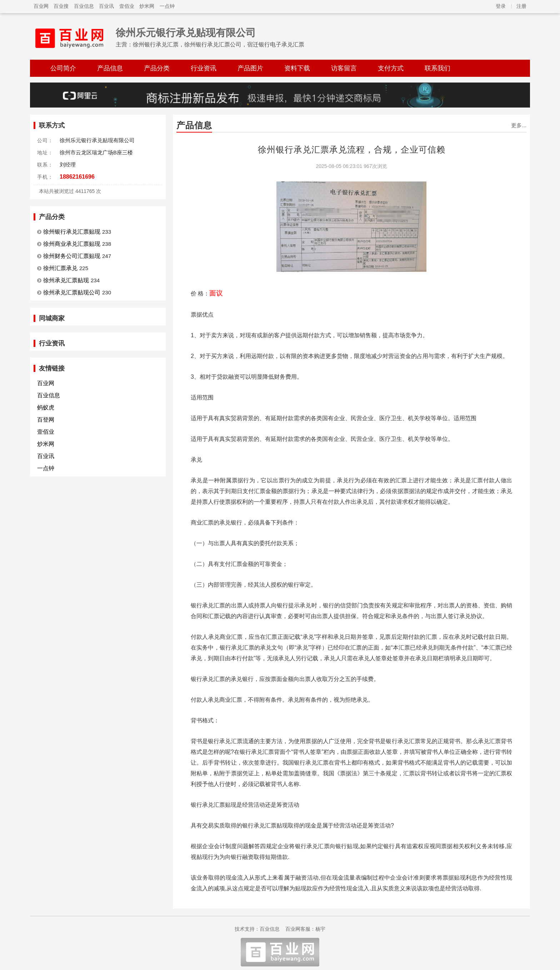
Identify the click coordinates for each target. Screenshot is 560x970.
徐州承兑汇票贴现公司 (72, 292)
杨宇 (320, 929)
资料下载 (297, 68)
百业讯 (106, 6)
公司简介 (63, 68)
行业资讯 (204, 68)
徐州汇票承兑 (60, 268)
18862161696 (77, 177)
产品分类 (157, 68)
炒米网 (147, 6)
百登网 (46, 420)
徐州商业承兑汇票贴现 (72, 244)
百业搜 (61, 6)
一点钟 (167, 6)
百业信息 (84, 6)
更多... (519, 125)
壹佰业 (127, 6)
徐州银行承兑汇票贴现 (72, 232)
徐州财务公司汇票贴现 (72, 256)
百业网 (41, 6)
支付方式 (391, 68)
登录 (501, 6)
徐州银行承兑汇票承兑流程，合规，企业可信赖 (352, 150)
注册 (521, 6)
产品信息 (110, 68)
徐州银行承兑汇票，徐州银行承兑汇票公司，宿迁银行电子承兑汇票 (219, 44)
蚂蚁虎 (46, 407)
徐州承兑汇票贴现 (66, 280)
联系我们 (437, 68)
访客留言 (344, 68)
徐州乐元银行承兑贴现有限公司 (186, 33)
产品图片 (250, 68)
